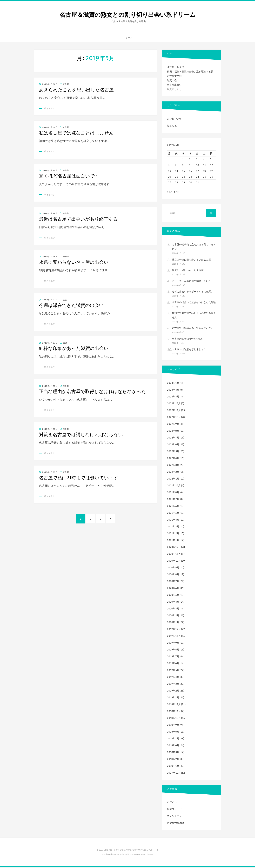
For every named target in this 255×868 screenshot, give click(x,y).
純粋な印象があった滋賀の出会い (74, 348)
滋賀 (65, 300)
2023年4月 (173, 391)
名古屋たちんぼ (176, 67)
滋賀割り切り (174, 89)
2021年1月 (173, 541)
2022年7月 (173, 438)
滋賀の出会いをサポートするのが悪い (193, 292)
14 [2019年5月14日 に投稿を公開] (176, 171)
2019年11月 (174, 637)
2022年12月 (174, 404)
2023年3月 (173, 397)
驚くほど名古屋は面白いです (69, 176)
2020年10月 (174, 562)
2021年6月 (173, 507)
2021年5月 (173, 514)
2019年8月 (173, 650)
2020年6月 (173, 589)
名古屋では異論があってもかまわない (193, 329)
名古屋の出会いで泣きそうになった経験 (194, 303)
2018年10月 (174, 719)
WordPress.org (175, 824)
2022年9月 (173, 425)
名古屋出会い (174, 85)
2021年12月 (174, 486)
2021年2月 (173, 534)
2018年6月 (173, 746)
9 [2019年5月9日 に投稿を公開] (190, 165)
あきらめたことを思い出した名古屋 (76, 90)
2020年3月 (173, 609)
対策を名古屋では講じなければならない (81, 435)
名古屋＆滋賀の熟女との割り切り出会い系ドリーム (128, 15)
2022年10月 (174, 418)
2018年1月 (173, 767)
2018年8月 (173, 733)
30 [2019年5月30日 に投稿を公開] (190, 182)
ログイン (172, 803)
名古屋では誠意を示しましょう (189, 350)
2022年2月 (173, 473)
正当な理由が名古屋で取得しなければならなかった (93, 391)
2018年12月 (174, 705)
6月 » (177, 193)
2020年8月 (173, 575)
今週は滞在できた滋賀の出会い (71, 305)
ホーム (129, 37)
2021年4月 (173, 521)
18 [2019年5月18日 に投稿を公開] (204, 171)
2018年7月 (173, 739)
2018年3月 (173, 753)
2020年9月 (173, 568)
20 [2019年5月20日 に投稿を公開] (169, 177)
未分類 (66, 84)
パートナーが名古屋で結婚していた (191, 282)
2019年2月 (173, 692)
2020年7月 (173, 582)
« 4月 (170, 193)
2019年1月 (173, 698)
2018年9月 (173, 726)
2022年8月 (173, 432)
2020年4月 (173, 603)
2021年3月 (173, 527)
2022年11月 (174, 411)
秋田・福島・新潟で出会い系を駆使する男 (190, 71)
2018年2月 (173, 760)
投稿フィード (174, 810)
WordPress (148, 855)
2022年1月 (173, 480)
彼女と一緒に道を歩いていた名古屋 (191, 261)
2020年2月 (173, 616)
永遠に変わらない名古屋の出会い (74, 262)
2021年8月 (173, 493)
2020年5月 (173, 596)
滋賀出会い (173, 80)
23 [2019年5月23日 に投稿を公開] (190, 177)
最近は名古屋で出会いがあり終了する (78, 219)
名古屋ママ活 (174, 76)
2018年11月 (174, 712)
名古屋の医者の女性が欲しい (188, 340)
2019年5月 (173, 671)
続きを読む (50, 108)
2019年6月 (173, 664)
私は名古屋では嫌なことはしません (76, 133)
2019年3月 (173, 685)
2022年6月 (173, 445)
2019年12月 (174, 630)
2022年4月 (173, 459)
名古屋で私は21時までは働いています (79, 478)
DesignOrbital (125, 855)
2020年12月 (174, 548)
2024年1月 (173, 384)
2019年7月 (173, 657)
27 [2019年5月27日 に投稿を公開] (169, 182)
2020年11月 (174, 555)
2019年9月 (173, 644)
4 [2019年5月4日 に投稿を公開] (204, 159)
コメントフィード (177, 817)
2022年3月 (173, 466)
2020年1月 (173, 623)
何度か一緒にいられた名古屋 (188, 271)
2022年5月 (173, 452)
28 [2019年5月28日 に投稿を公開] (176, 182)
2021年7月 (173, 500)
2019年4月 (173, 678)
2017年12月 (174, 774)
